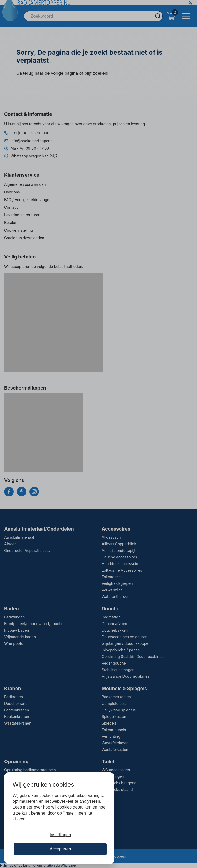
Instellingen (60, 835)
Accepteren (60, 849)
